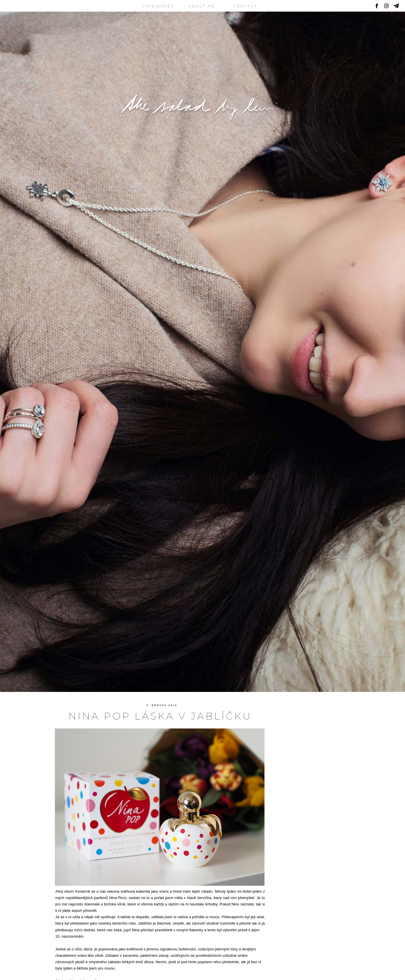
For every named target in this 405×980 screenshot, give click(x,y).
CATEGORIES (158, 6)
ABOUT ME (202, 6)
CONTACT (245, 6)
